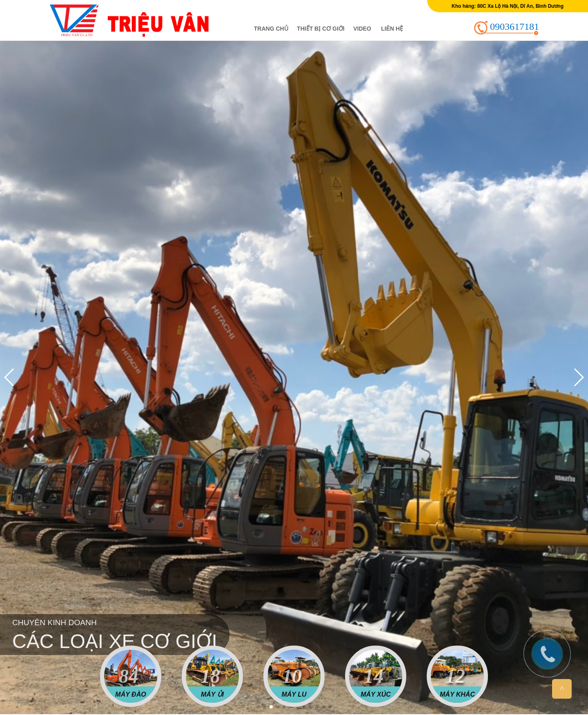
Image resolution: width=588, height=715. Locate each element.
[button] (258, 707)
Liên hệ (392, 29)
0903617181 (514, 27)
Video (362, 29)
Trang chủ (271, 29)
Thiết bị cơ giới (321, 29)
